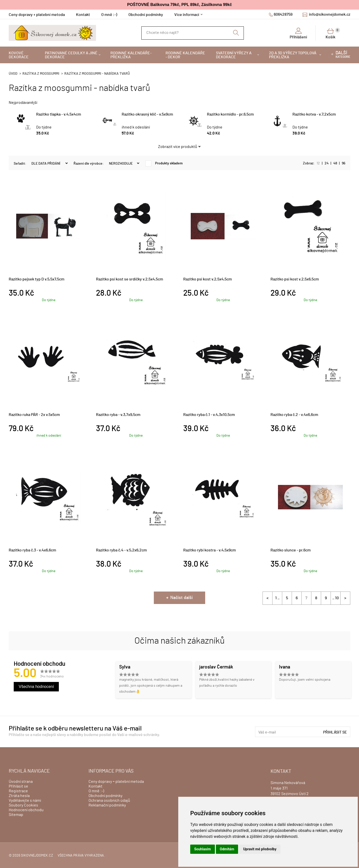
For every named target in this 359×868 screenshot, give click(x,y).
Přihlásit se (335, 732)
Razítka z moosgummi (41, 74)
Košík (333, 33)
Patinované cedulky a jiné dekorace (71, 55)
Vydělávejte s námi (25, 801)
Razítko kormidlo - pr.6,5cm (230, 114)
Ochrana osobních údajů (109, 801)
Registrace (18, 791)
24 (327, 163)
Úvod (13, 74)
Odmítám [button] (227, 849)
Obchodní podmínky (146, 15)
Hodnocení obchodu (26, 810)
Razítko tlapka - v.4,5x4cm (59, 114)
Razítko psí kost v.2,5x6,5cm (295, 279)
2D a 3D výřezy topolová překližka (293, 55)
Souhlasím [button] (203, 849)
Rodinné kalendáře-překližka (131, 55)
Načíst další (181, 598)
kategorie (343, 55)
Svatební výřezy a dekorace (234, 55)
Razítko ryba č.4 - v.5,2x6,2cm (121, 550)
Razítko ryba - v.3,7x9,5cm (118, 415)
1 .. (277, 598)
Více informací (187, 15)
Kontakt (83, 15)
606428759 (283, 14)
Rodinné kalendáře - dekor (185, 55)
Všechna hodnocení (36, 687)
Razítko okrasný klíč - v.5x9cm (147, 114)
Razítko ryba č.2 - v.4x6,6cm (294, 415)
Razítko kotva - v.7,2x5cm (314, 114)
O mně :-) (109, 15)
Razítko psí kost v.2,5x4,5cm (208, 279)
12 (318, 163)
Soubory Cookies (23, 805)
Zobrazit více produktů (178, 147)
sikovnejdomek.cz (37, 856)
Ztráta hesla (19, 796)
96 (344, 163)
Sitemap (16, 815)
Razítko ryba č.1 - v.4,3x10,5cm (209, 415)
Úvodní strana (21, 782)
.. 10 (336, 598)
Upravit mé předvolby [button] (260, 849)
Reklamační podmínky (107, 805)
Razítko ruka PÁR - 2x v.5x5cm (34, 415)
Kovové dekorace (19, 55)
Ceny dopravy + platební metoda (37, 15)
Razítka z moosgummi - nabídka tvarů (97, 74)
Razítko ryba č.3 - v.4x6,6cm (32, 550)
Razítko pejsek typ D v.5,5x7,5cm (37, 279)
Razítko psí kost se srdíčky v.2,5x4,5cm (130, 279)
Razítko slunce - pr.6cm (291, 550)
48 (335, 163)
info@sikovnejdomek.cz (330, 14)
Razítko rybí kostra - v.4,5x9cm (210, 550)
